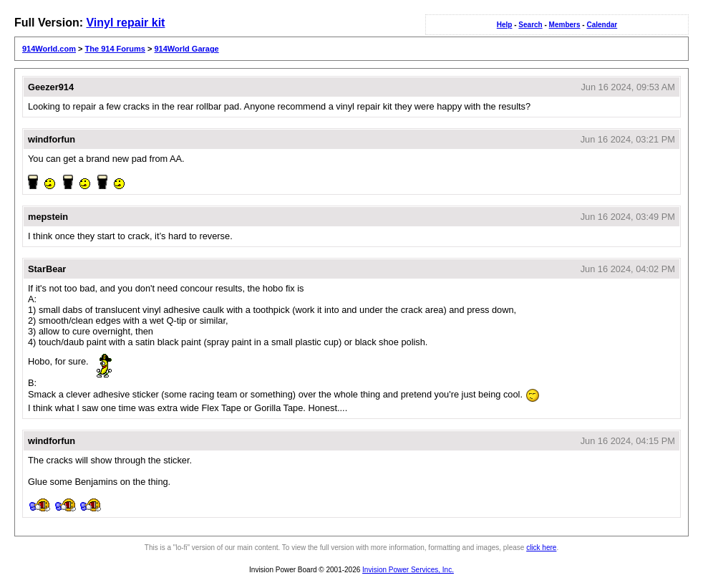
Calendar (602, 25)
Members (565, 25)
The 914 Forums (115, 49)
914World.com (49, 49)
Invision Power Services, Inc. (408, 570)
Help (505, 25)
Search (530, 25)
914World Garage (186, 49)
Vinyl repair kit (125, 23)
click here (541, 548)
